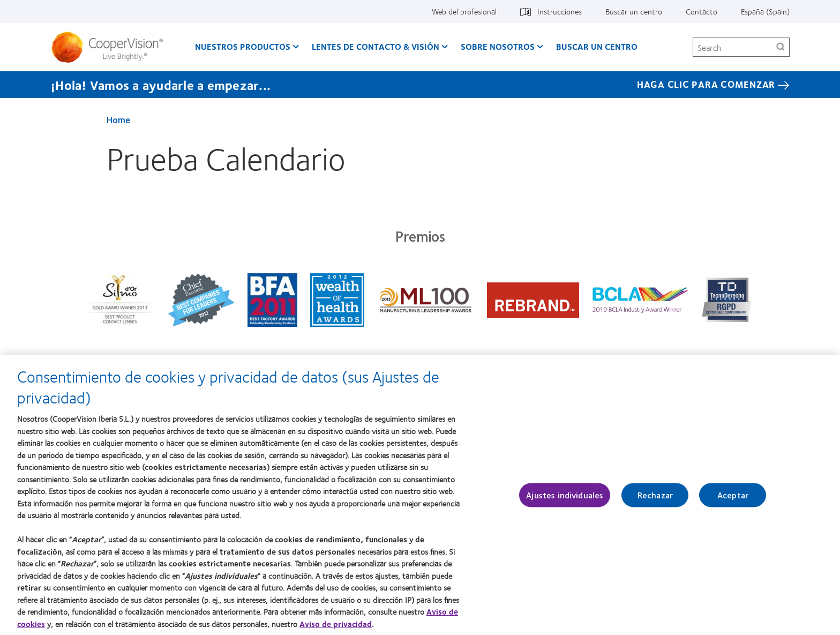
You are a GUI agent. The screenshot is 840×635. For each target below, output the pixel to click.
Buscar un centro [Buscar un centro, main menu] (597, 46)
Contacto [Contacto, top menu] (702, 11)
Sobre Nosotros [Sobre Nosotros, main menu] (498, 46)
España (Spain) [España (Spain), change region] (765, 11)
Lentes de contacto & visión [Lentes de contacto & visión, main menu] (376, 46)
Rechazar (655, 501)
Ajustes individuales (565, 501)
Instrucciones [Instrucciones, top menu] (560, 11)
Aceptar (733, 501)
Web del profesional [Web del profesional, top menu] (464, 11)
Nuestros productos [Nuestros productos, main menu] (243, 46)
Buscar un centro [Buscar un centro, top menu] (634, 11)
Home (118, 119)
